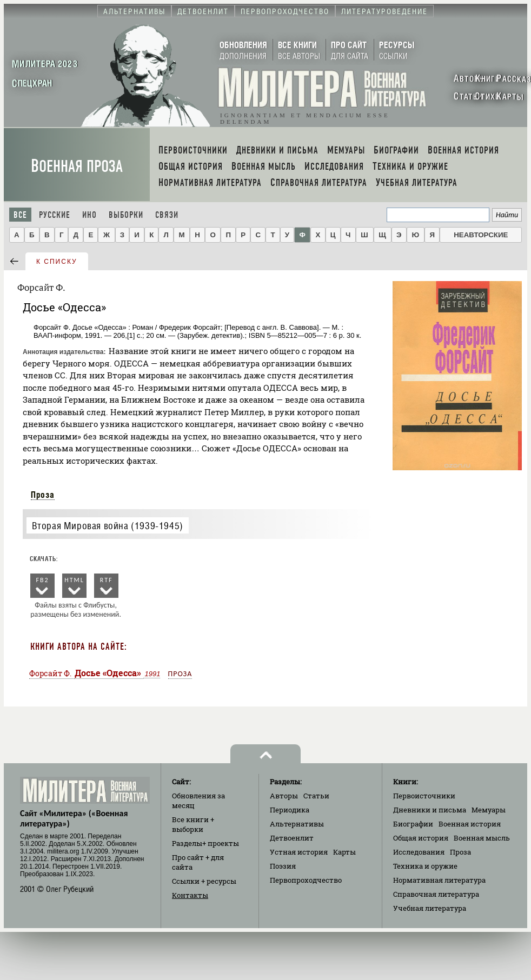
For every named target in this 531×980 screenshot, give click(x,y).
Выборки (126, 215)
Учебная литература (430, 908)
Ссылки (204, 881)
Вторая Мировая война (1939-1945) (108, 526)
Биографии (413, 824)
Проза (43, 495)
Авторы (284, 796)
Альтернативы (297, 824)
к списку (57, 262)
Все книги (193, 824)
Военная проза (77, 166)
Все (20, 215)
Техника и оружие (425, 866)
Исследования (419, 852)
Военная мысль (482, 838)
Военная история (470, 824)
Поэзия (283, 866)
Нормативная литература (439, 880)
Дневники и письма (430, 810)
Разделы (205, 843)
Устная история (299, 852)
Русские (55, 215)
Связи (167, 215)
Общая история (421, 838)
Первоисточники (424, 796)
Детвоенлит (292, 838)
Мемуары (489, 810)
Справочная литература (436, 894)
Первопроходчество (306, 880)
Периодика (290, 810)
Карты (344, 852)
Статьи (316, 796)
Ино (89, 215)
